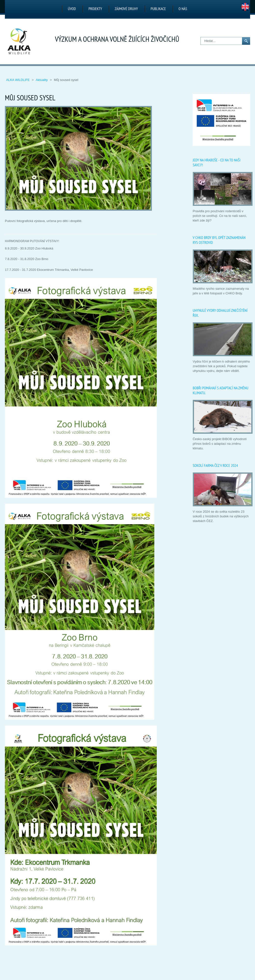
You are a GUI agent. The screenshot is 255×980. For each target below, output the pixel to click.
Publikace (158, 9)
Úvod (72, 9)
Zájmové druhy (126, 9)
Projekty (95, 9)
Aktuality (42, 80)
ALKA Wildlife (18, 80)
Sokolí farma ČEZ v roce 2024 (215, 465)
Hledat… (201, 37)
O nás (183, 9)
